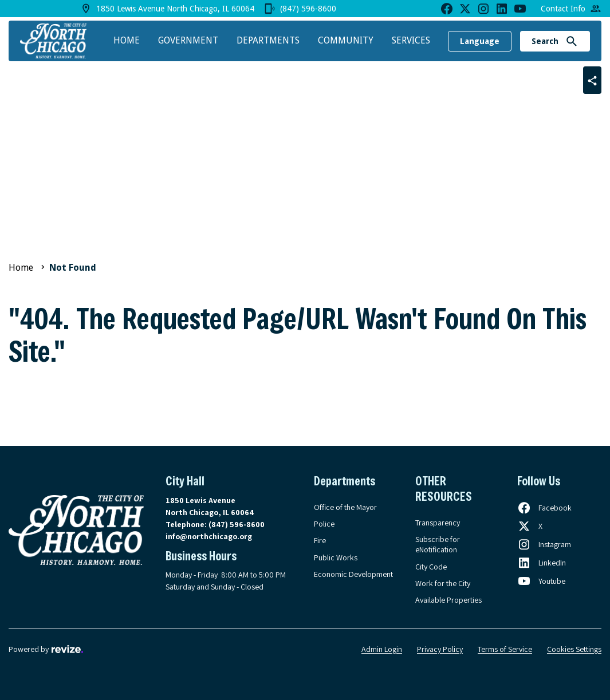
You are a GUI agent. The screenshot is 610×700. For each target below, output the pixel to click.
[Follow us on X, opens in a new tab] (530, 526)
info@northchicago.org (209, 536)
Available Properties (448, 600)
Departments (268, 40)
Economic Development (353, 574)
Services (411, 40)
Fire (320, 540)
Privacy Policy (440, 649)
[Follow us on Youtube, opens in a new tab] (541, 581)
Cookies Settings (574, 649)
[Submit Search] (572, 41)
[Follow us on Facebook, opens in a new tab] (544, 508)
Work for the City (443, 583)
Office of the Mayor (345, 507)
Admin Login (382, 649)
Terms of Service (505, 649)
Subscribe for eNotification (438, 544)
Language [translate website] (480, 41)
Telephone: (215, 524)
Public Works (336, 557)
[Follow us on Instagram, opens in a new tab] (544, 544)
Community (346, 40)
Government (188, 40)
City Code (431, 567)
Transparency (438, 523)
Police (324, 524)
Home (127, 40)
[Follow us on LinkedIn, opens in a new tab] (542, 563)
